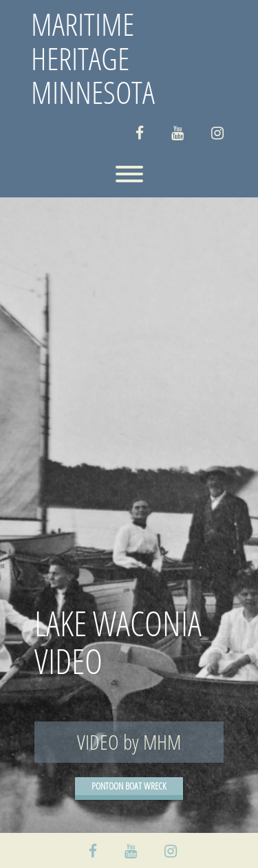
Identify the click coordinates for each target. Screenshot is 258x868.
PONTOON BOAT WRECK (129, 786)
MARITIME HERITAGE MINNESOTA (93, 58)
